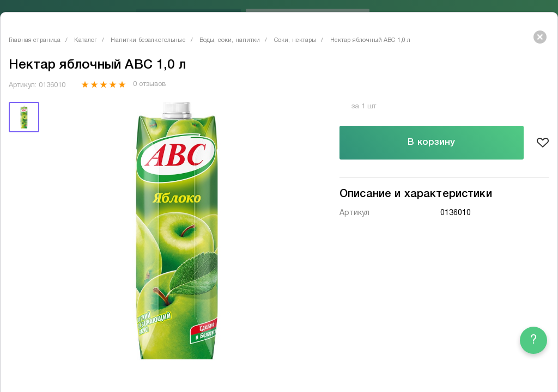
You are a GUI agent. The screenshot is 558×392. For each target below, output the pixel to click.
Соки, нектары (295, 40)
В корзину (431, 142)
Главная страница (35, 40)
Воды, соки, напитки (230, 40)
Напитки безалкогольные (148, 40)
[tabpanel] (177, 231)
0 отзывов (149, 84)
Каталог (86, 40)
